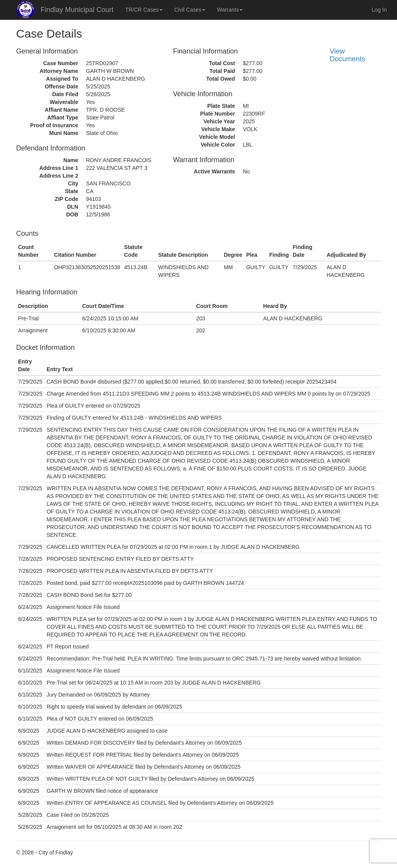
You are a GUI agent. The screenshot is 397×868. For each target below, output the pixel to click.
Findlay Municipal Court (77, 10)
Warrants (230, 10)
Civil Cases (190, 10)
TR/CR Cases (144, 10)
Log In (379, 10)
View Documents (348, 55)
